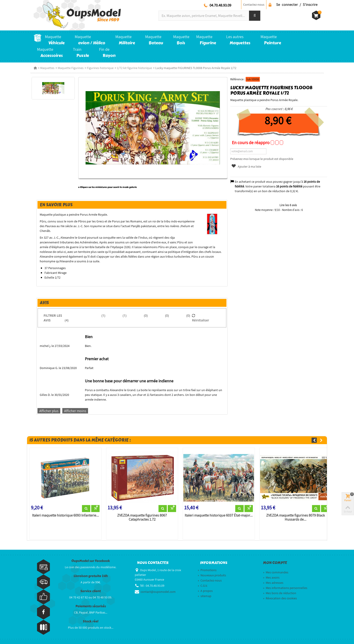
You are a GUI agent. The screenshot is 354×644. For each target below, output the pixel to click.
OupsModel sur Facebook (91, 561)
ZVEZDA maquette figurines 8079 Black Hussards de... (296, 517)
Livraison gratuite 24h (91, 576)
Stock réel (91, 621)
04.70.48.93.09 (220, 5)
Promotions (207, 570)
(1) (103, 315)
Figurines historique (100, 68)
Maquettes (47, 68)
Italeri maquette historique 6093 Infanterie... (65, 515)
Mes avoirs (271, 577)
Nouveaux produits (212, 575)
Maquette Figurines (71, 68)
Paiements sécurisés (91, 606)
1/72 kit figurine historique (134, 68)
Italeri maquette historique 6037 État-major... (219, 515)
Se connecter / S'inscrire (297, 5)
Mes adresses (273, 583)
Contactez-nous (254, 5)
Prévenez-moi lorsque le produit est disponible (262, 159)
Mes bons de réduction (280, 593)
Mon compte (275, 563)
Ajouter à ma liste (246, 166)
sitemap (205, 596)
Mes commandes (276, 572)
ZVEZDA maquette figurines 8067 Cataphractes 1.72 (142, 517)
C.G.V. (203, 586)
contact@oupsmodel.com (158, 592)
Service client (91, 591)
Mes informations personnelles (285, 588)
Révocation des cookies (280, 598)
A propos (205, 591)
